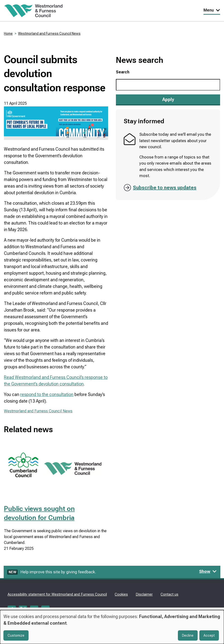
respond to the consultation (47, 394)
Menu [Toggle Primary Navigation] (212, 10)
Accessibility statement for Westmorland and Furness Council (57, 594)
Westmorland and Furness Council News (49, 34)
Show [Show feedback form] (208, 571)
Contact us (169, 594)
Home (8, 34)
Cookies (121, 594)
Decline (188, 635)
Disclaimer (144, 594)
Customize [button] (16, 635)
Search (123, 72)
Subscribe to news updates (165, 188)
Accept (209, 635)
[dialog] (112, 627)
